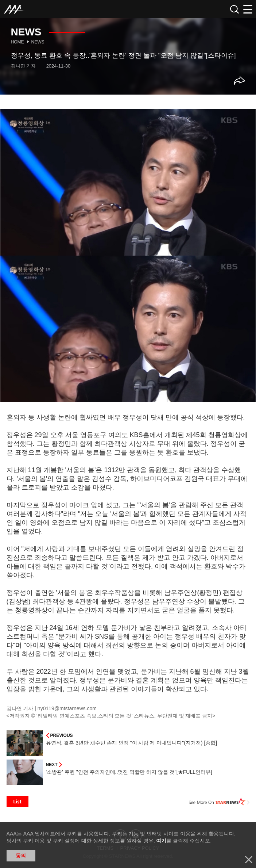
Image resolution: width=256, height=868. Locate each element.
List (18, 802)
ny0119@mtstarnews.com (67, 708)
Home (18, 42)
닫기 (249, 860)
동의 (21, 856)
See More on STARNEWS (219, 802)
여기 (161, 841)
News (38, 42)
